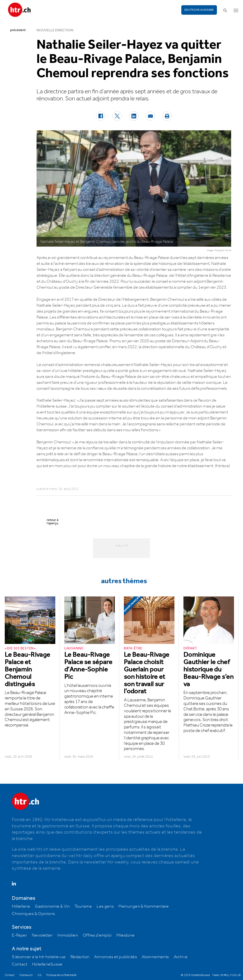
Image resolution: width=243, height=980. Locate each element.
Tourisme (83, 906)
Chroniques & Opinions (33, 914)
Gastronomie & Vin (52, 906)
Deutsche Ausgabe (199, 10)
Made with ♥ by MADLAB (226, 975)
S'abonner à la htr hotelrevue (39, 957)
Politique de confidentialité (61, 975)
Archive (181, 957)
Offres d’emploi (97, 935)
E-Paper (19, 935)
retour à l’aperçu (53, 522)
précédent (18, 30)
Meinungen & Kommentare (144, 906)
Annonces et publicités (116, 957)
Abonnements (155, 957)
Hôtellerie (21, 906)
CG (40, 975)
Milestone (126, 935)
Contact (20, 964)
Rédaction (80, 957)
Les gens (105, 906)
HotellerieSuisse (47, 964)
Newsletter (42, 935)
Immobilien (68, 935)
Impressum (26, 975)
